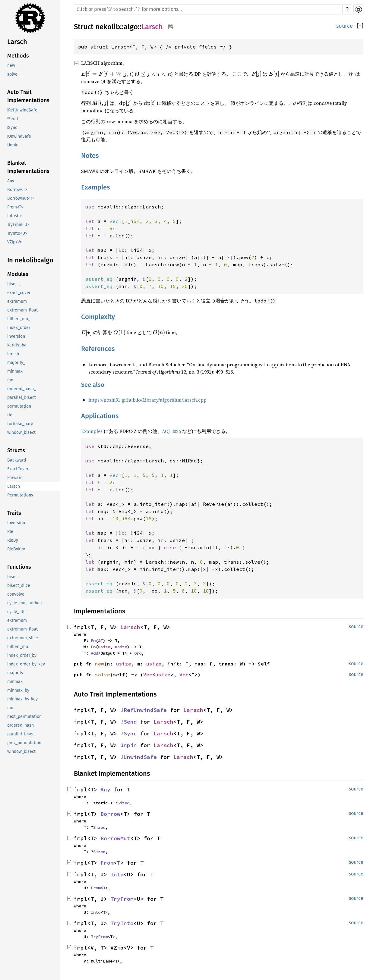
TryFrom (122, 899)
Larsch (17, 42)
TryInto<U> (17, 233)
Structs (16, 450)
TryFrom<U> (18, 225)
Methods (18, 56)
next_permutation (24, 717)
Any (11, 181)
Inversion (16, 523)
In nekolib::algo (30, 260)
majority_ (16, 363)
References (98, 349)
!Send (13, 119)
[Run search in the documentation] (207, 9)
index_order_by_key (26, 664)
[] (360, 26)
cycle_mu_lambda (25, 603)
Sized (123, 803)
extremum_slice (23, 638)
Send (130, 722)
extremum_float (22, 310)
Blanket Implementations (28, 167)
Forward (15, 478)
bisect (13, 577)
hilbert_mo (18, 647)
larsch (13, 354)
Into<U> (14, 216)
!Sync (12, 128)
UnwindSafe (140, 757)
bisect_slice (19, 585)
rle (10, 415)
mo (10, 380)
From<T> (15, 207)
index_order (19, 328)
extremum (17, 301)
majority (15, 673)
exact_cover (19, 293)
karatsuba (17, 345)
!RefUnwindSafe (22, 110)
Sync (130, 733)
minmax (15, 371)
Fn (93, 640)
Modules (18, 274)
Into (117, 874)
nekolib (108, 27)
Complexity (98, 317)
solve (12, 74)
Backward (17, 460)
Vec (148, 675)
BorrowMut (115, 838)
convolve (16, 594)
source (345, 26)
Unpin (13, 145)
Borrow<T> (17, 190)
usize (104, 647)
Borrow (110, 814)
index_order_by (22, 655)
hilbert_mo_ (19, 319)
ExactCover (18, 469)
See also (93, 385)
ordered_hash (21, 725)
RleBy (13, 540)
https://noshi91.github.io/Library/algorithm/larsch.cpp (147, 400)
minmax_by (18, 690)
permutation (19, 406)
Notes (90, 156)
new (11, 66)
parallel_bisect (22, 398)
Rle (10, 532)
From (107, 863)
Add (94, 653)
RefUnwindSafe (145, 710)
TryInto (122, 923)
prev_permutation (24, 743)
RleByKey (16, 549)
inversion (16, 336)
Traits (14, 513)
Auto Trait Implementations (28, 96)
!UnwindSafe (19, 136)
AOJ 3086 (171, 431)
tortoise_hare (20, 424)
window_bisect (21, 432)
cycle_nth (16, 612)
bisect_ (14, 284)
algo (131, 27)
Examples (95, 187)
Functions (19, 567)
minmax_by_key (22, 699)
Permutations (20, 495)
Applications (100, 416)
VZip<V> (15, 242)
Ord (138, 653)
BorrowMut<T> (21, 198)
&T (100, 640)
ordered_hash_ (22, 389)
